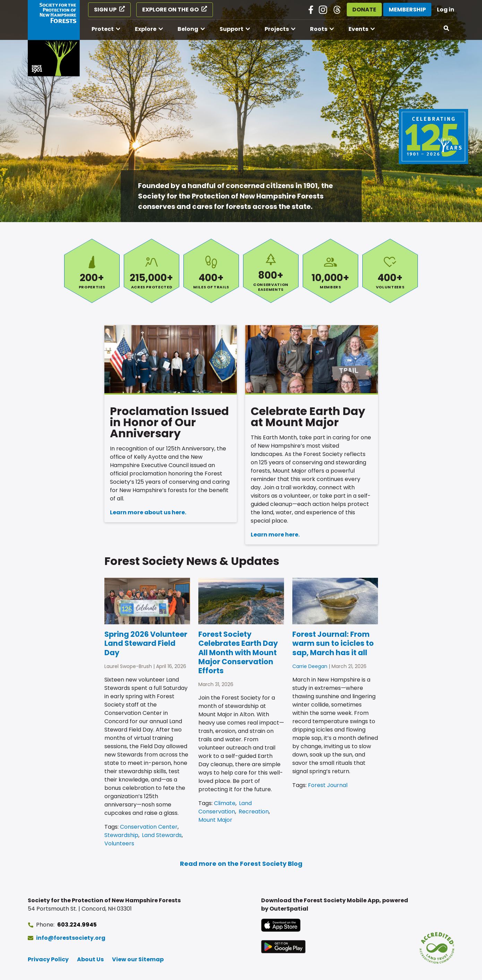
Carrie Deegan (310, 666)
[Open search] (447, 28)
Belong (188, 29)
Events (358, 29)
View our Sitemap (138, 959)
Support (231, 29)
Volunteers (390, 271)
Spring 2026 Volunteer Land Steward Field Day (146, 643)
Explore (146, 29)
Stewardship (121, 835)
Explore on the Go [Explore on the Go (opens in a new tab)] (170, 10)
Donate (364, 10)
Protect (103, 29)
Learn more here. (275, 535)
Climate (225, 803)
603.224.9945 (77, 925)
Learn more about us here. (148, 512)
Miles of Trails (211, 271)
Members (330, 271)
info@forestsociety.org (71, 938)
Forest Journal (328, 785)
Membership (407, 10)
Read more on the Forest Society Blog (241, 864)
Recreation (254, 812)
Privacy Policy (48, 959)
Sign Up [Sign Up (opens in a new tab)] (105, 10)
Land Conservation (225, 807)
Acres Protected (152, 271)
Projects (277, 29)
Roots (319, 29)
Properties (92, 271)
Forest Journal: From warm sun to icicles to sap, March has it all (333, 643)
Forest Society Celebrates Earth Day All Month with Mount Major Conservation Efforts (238, 652)
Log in (446, 10)
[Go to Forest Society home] (54, 38)
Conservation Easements (271, 271)
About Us (90, 959)
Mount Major (215, 820)
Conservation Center (149, 827)
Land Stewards (162, 835)
